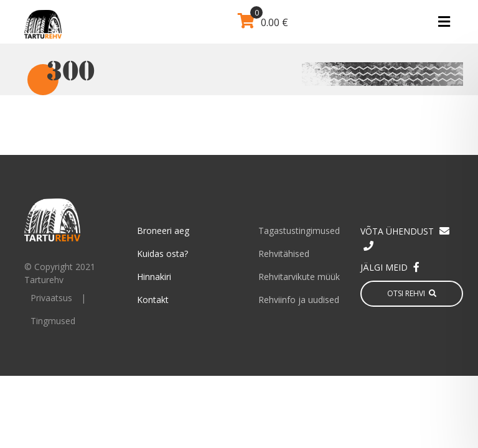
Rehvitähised (284, 254)
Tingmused (53, 321)
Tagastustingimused (299, 231)
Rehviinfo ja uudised (299, 300)
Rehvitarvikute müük (299, 277)
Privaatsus (51, 298)
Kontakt (153, 300)
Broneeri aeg (163, 231)
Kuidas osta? (162, 254)
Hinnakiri (154, 277)
